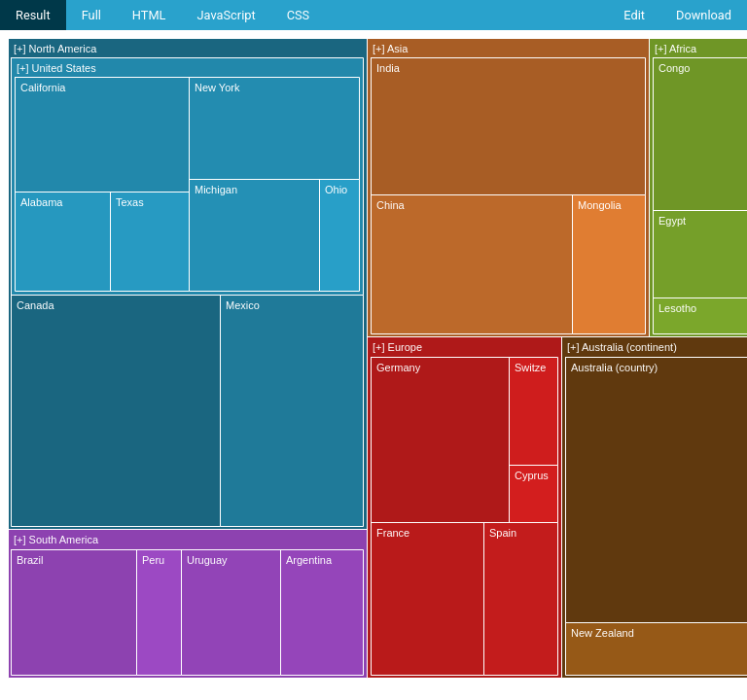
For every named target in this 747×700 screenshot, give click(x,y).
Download (704, 15)
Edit (634, 15)
